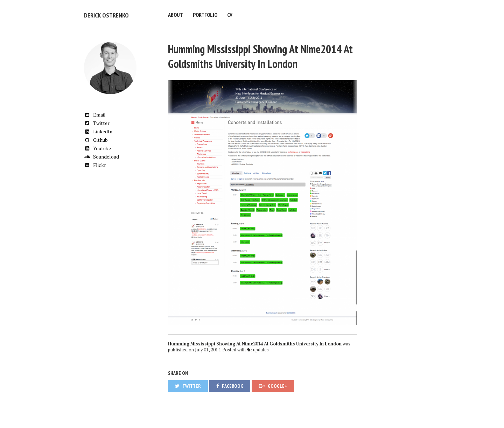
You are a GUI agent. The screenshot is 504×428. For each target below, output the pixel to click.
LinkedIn (98, 130)
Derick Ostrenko (104, 15)
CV (230, 15)
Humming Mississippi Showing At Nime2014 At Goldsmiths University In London (260, 55)
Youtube (97, 147)
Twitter (97, 122)
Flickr (95, 164)
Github (96, 139)
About (176, 15)
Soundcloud (101, 156)
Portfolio (205, 15)
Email (95, 114)
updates (261, 349)
